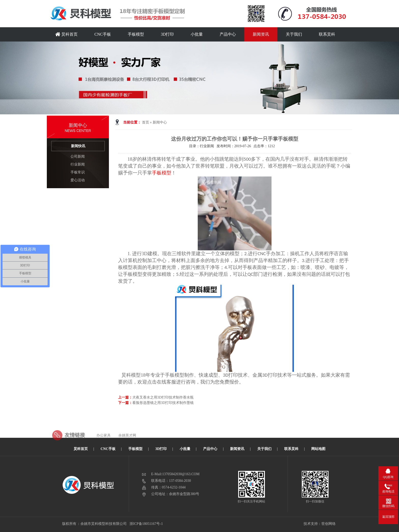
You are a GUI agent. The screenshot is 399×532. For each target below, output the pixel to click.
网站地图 (318, 449)
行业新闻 (78, 164)
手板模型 (136, 34)
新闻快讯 (78, 146)
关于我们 (294, 34)
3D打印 (167, 34)
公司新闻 (78, 156)
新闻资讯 (261, 34)
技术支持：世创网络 (320, 524)
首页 (146, 122)
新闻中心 (160, 122)
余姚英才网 (127, 444)
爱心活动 (78, 180)
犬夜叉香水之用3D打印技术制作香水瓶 (163, 397)
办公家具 (104, 444)
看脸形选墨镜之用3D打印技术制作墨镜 (163, 403)
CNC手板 (103, 34)
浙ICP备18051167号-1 (146, 524)
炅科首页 (66, 34)
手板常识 (78, 172)
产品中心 (228, 34)
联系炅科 (327, 34)
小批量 (197, 34)
